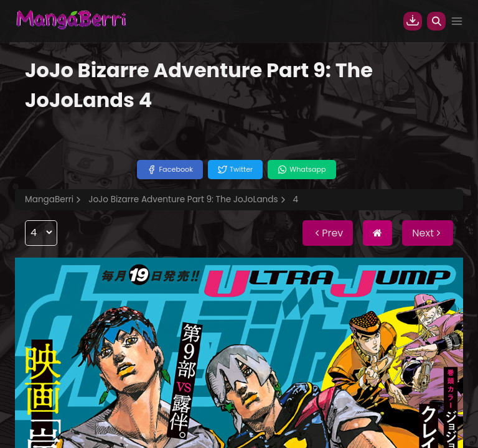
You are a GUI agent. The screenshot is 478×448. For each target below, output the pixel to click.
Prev (328, 233)
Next (428, 233)
